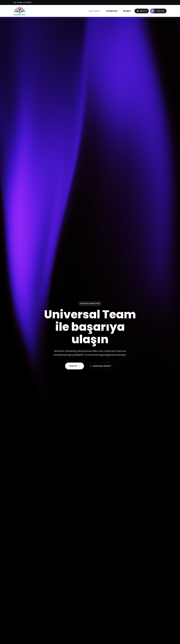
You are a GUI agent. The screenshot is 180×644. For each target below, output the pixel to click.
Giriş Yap (157, 11)
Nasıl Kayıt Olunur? (101, 366)
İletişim (127, 11)
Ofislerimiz (112, 11)
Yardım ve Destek (23, 2)
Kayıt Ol (142, 11)
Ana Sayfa (94, 11)
